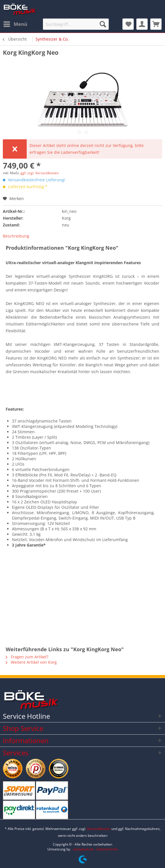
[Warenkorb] (156, 24)
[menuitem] (15, 24)
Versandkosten (99, 829)
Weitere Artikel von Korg (31, 662)
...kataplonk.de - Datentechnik (94, 849)
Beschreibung (16, 236)
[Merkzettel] (128, 24)
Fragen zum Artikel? (27, 657)
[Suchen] (103, 24)
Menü (15, 23)
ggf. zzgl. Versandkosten (40, 173)
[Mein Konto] (142, 24)
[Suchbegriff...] (76, 24)
